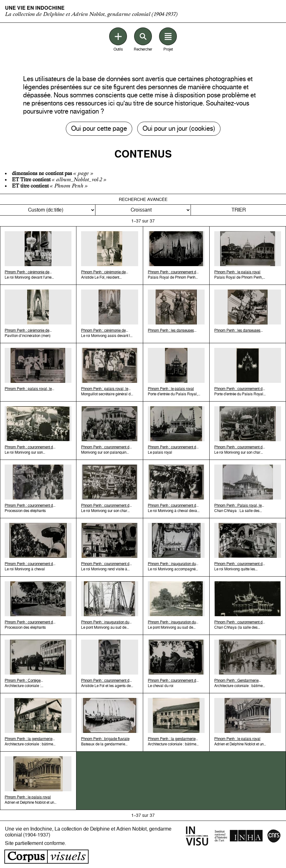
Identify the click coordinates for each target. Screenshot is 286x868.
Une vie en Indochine (35, 8)
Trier (239, 210)
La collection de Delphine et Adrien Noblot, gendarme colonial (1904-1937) (91, 14)
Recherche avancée (143, 199)
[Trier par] (48, 210)
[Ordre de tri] (143, 210)
